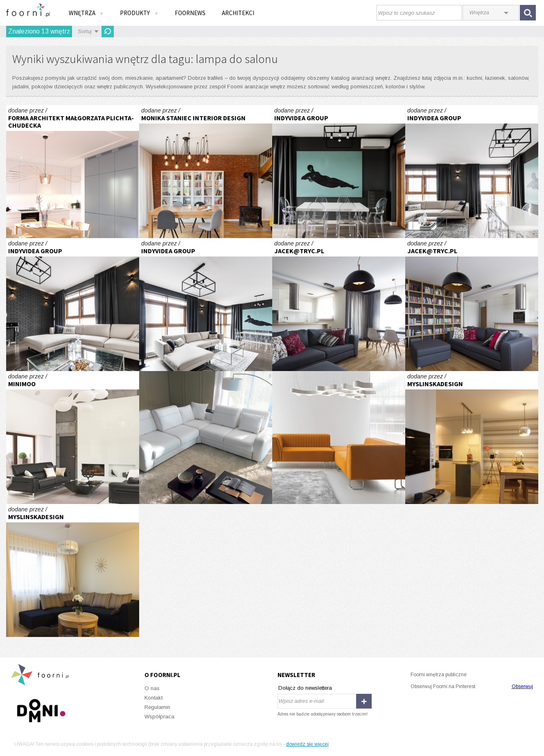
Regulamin (157, 707)
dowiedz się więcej (307, 744)
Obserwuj (522, 686)
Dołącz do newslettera (305, 688)
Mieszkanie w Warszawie (339, 305)
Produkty (139, 13)
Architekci (238, 13)
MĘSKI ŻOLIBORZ (339, 172)
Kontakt (153, 698)
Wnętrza (86, 13)
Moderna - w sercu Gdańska (73, 172)
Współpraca (159, 717)
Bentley (206, 438)
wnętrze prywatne (472, 438)
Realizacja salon (206, 172)
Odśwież (108, 32)
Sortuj (85, 31)
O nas (152, 688)
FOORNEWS (190, 13)
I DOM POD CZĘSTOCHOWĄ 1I (73, 438)
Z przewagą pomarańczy (339, 438)
